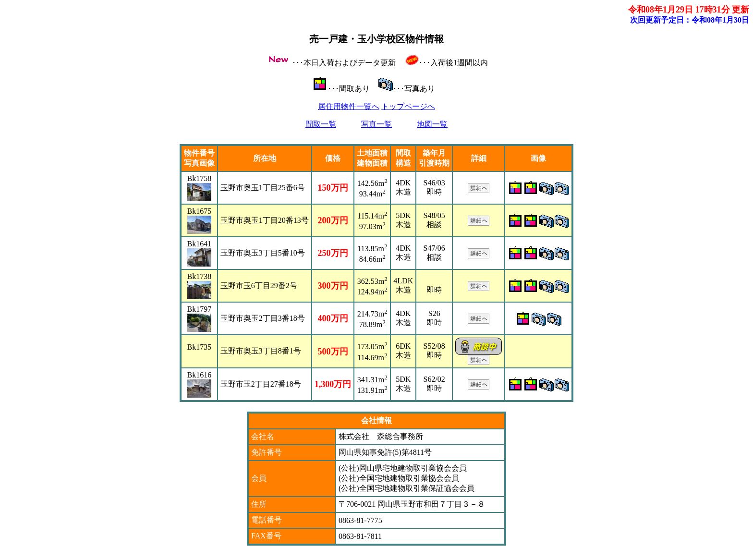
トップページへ (408, 106)
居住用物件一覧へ (349, 106)
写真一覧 (376, 124)
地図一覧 (432, 124)
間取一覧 (321, 124)
